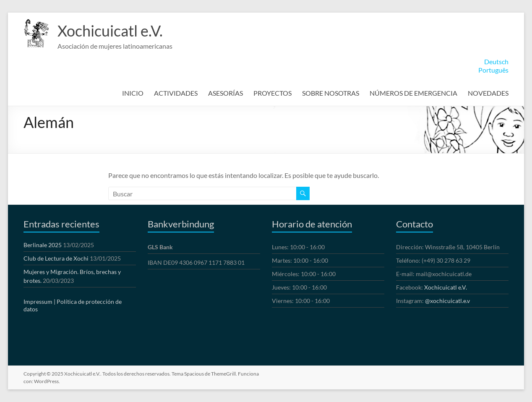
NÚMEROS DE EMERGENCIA (413, 93)
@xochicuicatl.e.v (447, 301)
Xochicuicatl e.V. (110, 31)
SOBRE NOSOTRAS (331, 93)
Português (493, 70)
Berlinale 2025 (43, 245)
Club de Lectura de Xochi (56, 258)
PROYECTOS (273, 93)
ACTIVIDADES (176, 93)
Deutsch (496, 61)
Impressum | (39, 301)
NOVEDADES (488, 93)
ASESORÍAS (226, 93)
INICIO (133, 93)
